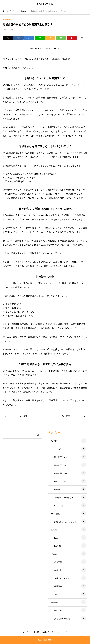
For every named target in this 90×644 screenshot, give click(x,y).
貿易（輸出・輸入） (63, 619)
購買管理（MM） (61, 465)
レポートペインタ (62, 578)
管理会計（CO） (61, 490)
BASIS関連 (59, 506)
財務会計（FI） (61, 481)
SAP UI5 (58, 546)
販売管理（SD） (61, 457)
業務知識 (6, 19)
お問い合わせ (48, 632)
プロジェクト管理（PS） (65, 498)
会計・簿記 (59, 611)
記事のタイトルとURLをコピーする (45, 49)
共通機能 (58, 586)
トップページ (26, 632)
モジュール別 (57, 449)
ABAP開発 (55, 514)
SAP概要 (55, 441)
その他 (54, 554)
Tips (56, 594)
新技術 (54, 530)
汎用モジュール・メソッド (65, 522)
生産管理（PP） (61, 473)
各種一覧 (58, 570)
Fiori (56, 538)
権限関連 (58, 562)
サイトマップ (61, 632)
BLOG (37, 632)
